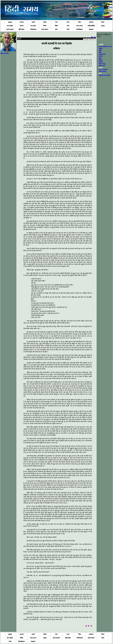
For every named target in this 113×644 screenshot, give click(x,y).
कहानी (33, 22)
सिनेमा (45, 26)
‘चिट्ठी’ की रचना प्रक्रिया (104, 75)
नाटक (68, 22)
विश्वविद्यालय (80, 29)
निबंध (80, 22)
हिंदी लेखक (22, 29)
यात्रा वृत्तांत (33, 26)
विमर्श (103, 22)
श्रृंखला (101, 60)
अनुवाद (103, 26)
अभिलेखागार (33, 29)
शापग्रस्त (101, 62)
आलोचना (91, 22)
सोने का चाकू (102, 64)
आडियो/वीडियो (91, 26)
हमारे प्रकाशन (45, 29)
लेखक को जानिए (5, 53)
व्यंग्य (56, 22)
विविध (56, 26)
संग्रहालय (91, 29)
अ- (95, 37)
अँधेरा (100, 50)
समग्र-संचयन (79, 26)
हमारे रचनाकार (10, 29)
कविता (45, 22)
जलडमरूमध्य (102, 54)
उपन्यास (22, 22)
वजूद (100, 58)
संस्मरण (22, 26)
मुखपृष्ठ (10, 22)
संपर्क (68, 29)
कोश (68, 26)
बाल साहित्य (10, 26)
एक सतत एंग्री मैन (103, 70)
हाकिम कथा (102, 66)
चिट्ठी (100, 52)
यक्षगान (101, 56)
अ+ (92, 37)
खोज (56, 29)
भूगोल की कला (103, 72)
